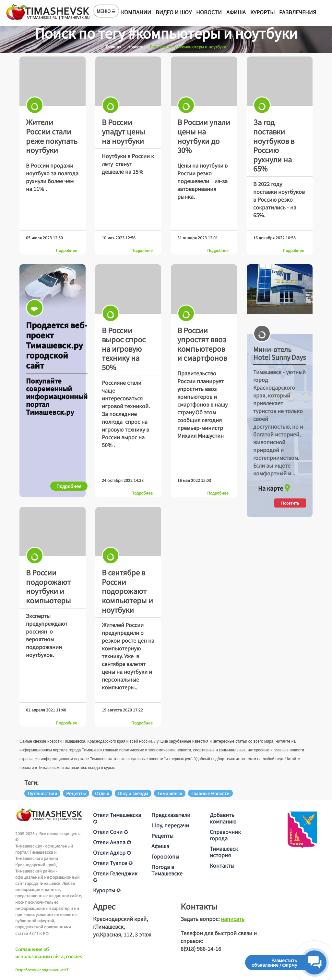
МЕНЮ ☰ (106, 11)
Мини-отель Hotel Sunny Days (279, 353)
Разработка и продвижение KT (42, 970)
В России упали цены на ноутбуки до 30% (204, 136)
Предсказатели (171, 815)
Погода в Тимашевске (167, 870)
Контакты (222, 865)
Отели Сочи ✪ (111, 832)
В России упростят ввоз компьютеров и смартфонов (202, 344)
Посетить (290, 503)
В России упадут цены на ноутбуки (124, 131)
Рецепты (162, 836)
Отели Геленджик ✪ (115, 876)
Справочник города (225, 835)
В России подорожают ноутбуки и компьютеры (48, 586)
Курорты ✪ (107, 890)
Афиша (236, 12)
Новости (209, 12)
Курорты (262, 12)
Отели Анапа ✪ (112, 842)
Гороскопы (165, 856)
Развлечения (298, 12)
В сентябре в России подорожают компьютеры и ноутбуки (127, 591)
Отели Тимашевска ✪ (117, 818)
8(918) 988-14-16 (201, 949)
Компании (136, 12)
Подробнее (66, 250)
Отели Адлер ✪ (112, 852)
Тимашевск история (224, 852)
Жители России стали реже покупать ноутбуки (52, 136)
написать (233, 919)
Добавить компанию (223, 818)
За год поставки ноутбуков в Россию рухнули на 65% (274, 145)
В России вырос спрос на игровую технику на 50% (124, 348)
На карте (275, 486)
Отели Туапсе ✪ (113, 863)
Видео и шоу (174, 12)
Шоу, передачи (170, 825)
